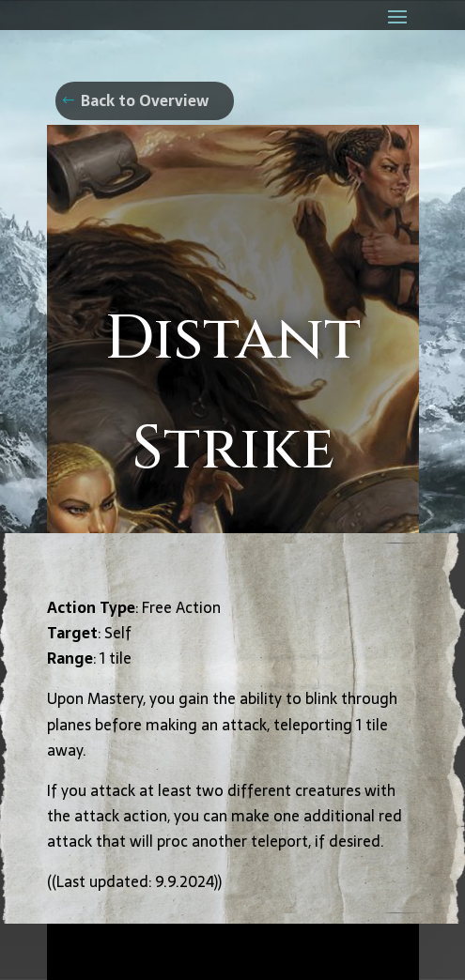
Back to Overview (145, 100)
